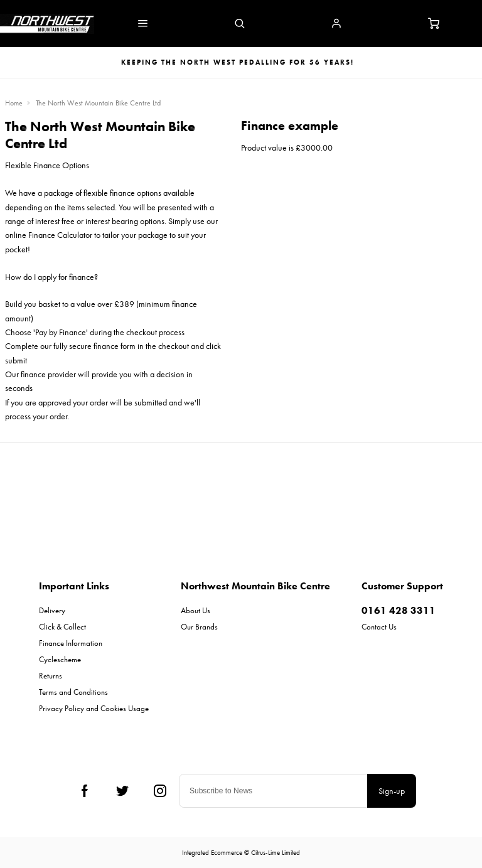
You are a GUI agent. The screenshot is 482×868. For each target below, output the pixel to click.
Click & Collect (62, 627)
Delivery (52, 610)
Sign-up (392, 791)
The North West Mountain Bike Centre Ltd (98, 103)
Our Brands (199, 627)
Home (14, 103)
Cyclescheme (60, 659)
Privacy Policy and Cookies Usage (94, 708)
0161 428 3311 (399, 610)
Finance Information (71, 643)
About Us (195, 610)
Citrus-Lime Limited (276, 852)
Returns (51, 676)
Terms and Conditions (73, 692)
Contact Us (379, 627)
